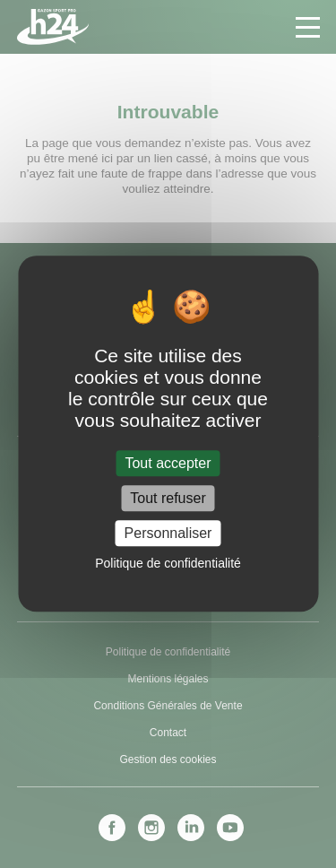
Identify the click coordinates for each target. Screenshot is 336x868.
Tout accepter (168, 463)
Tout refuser (168, 498)
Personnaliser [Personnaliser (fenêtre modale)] (168, 533)
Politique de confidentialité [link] (168, 564)
